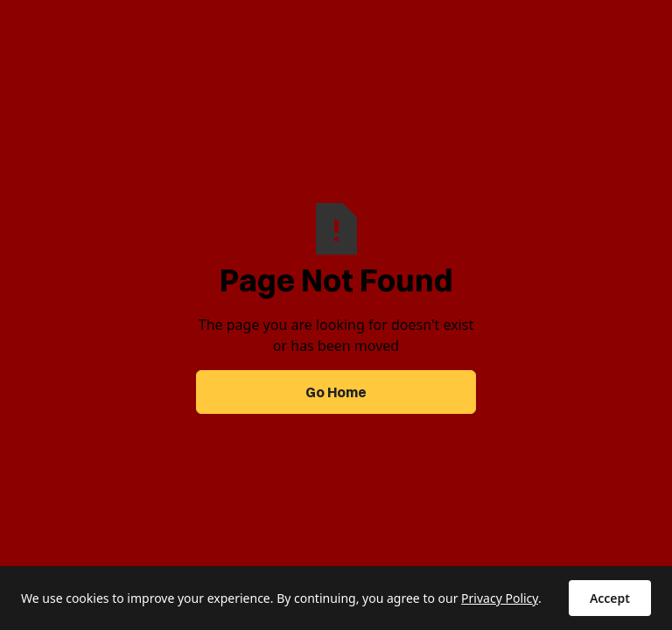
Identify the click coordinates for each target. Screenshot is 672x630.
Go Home (336, 392)
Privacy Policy (500, 598)
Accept (610, 598)
